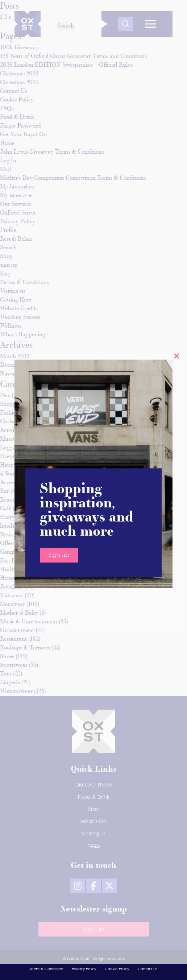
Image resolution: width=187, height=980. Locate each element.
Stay (93, 810)
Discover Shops (94, 785)
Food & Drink (94, 797)
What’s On (93, 822)
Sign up (59, 349)
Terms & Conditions (47, 969)
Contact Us (147, 969)
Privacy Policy (84, 969)
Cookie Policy (117, 969)
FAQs (93, 846)
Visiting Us (94, 834)
